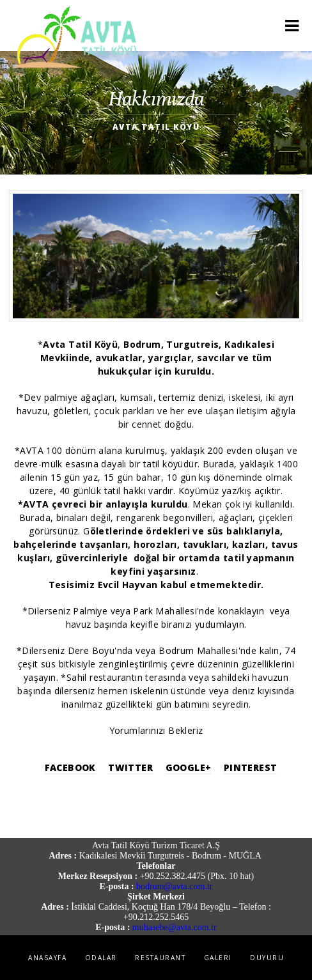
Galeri (218, 958)
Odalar (101, 958)
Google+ (189, 767)
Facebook (70, 767)
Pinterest (251, 767)
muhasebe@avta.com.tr (175, 927)
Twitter (130, 767)
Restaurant (160, 958)
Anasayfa (47, 958)
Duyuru (267, 958)
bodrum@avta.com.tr (174, 886)
